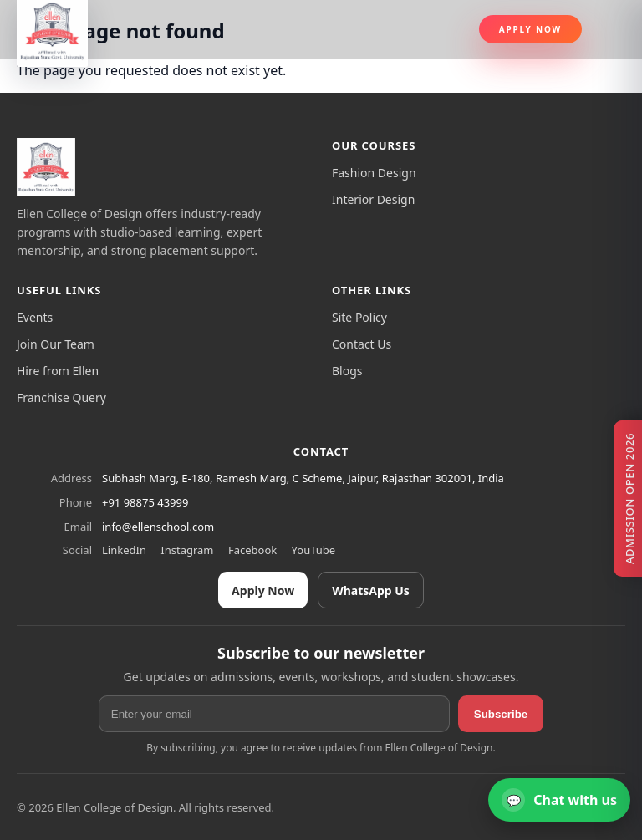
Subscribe (501, 714)
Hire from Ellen (58, 371)
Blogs (347, 371)
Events (35, 317)
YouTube (314, 550)
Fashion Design (374, 173)
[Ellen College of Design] (46, 167)
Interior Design (373, 199)
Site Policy (359, 317)
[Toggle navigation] (610, 29)
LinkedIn (124, 550)
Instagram (187, 550)
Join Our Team (56, 344)
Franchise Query (61, 397)
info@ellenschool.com (158, 527)
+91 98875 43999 (145, 502)
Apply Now (530, 29)
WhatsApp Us (371, 591)
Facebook (252, 550)
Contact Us (362, 344)
